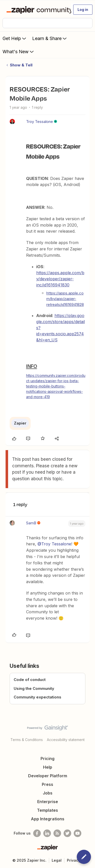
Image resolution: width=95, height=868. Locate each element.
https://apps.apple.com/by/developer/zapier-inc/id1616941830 (60, 279)
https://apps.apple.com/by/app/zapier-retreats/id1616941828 (65, 299)
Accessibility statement (66, 740)
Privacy (74, 860)
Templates (48, 810)
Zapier (20, 423)
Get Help (15, 38)
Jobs (48, 793)
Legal (57, 860)
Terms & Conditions (27, 740)
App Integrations (48, 819)
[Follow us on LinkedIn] (47, 833)
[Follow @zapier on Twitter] (67, 833)
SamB (31, 523)
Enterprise (48, 802)
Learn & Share (50, 38)
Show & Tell (21, 65)
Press (48, 784)
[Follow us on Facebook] (37, 833)
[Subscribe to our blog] (57, 833)
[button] (83, 10)
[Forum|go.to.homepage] (37, 10)
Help (48, 767)
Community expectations (37, 697)
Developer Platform (48, 776)
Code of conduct (30, 680)
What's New (19, 51)
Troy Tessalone (40, 122)
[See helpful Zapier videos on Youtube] (78, 833)
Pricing (48, 759)
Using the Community (34, 688)
